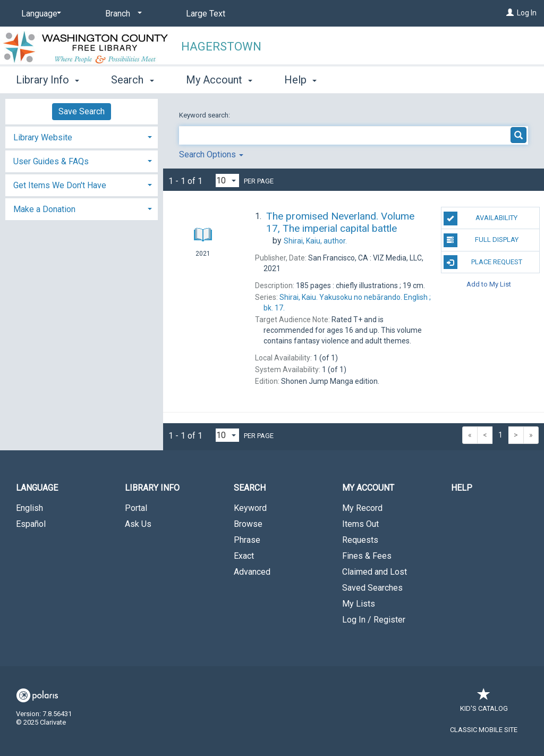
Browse (248, 524)
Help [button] (300, 80)
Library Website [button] (43, 137)
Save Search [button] (82, 111)
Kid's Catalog (484, 703)
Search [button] (132, 80)
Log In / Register (374, 620)
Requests (360, 540)
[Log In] (510, 13)
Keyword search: (205, 115)
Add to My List (489, 284)
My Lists (359, 604)
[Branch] (122, 14)
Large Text (206, 14)
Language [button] (37, 488)
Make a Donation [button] (44, 209)
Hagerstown (221, 47)
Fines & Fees (367, 556)
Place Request (483, 262)
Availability (481, 219)
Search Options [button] (211, 154)
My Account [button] (219, 80)
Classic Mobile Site (484, 730)
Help (462, 488)
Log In (527, 13)
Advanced (252, 572)
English (29, 508)
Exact (244, 556)
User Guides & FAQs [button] (51, 161)
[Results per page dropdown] (227, 180)
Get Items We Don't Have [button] (60, 185)
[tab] (82, 136)
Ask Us (138, 524)
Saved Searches (372, 588)
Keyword (250, 508)
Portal (136, 508)
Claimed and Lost (375, 572)
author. (315, 241)
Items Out (360, 524)
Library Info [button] (48, 80)
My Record (362, 508)
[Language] (39, 14)
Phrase (247, 540)
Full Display (481, 240)
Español (31, 524)
